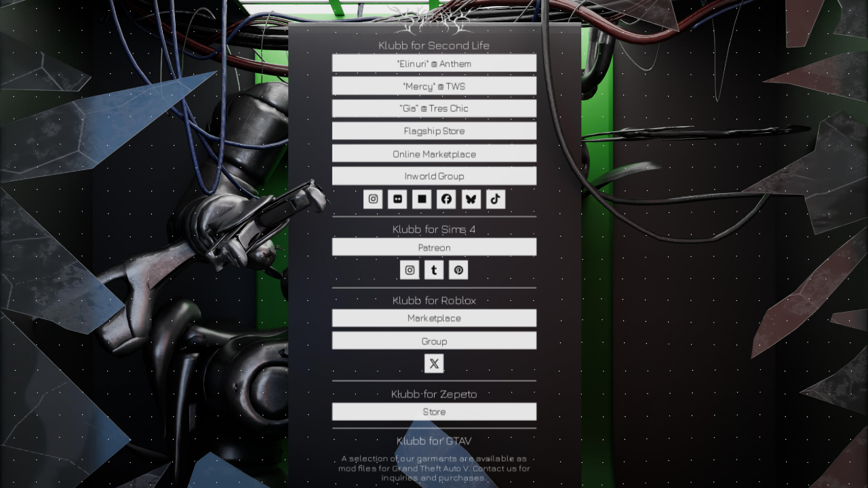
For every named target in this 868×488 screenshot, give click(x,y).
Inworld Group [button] (434, 176)
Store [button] (434, 412)
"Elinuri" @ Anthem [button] (434, 63)
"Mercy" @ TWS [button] (434, 86)
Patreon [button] (434, 247)
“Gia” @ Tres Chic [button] (434, 108)
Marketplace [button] (434, 318)
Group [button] (434, 341)
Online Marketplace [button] (434, 154)
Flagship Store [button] (434, 130)
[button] (372, 199)
